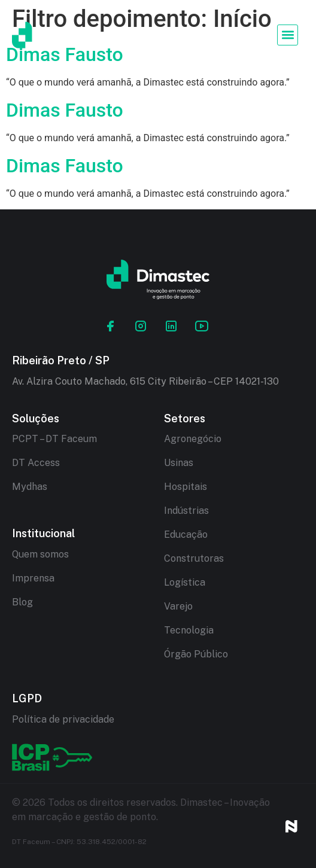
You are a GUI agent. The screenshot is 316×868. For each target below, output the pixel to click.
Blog (22, 602)
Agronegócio (193, 439)
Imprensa (33, 578)
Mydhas (30, 487)
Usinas (179, 463)
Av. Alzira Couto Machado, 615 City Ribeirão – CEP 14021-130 (145, 381)
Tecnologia (189, 630)
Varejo (178, 606)
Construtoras (194, 558)
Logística (185, 582)
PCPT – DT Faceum (54, 439)
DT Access (36, 463)
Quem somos (40, 554)
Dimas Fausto (65, 110)
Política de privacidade (63, 719)
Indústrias (186, 511)
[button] (288, 35)
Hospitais (186, 487)
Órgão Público (196, 654)
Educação (186, 534)
